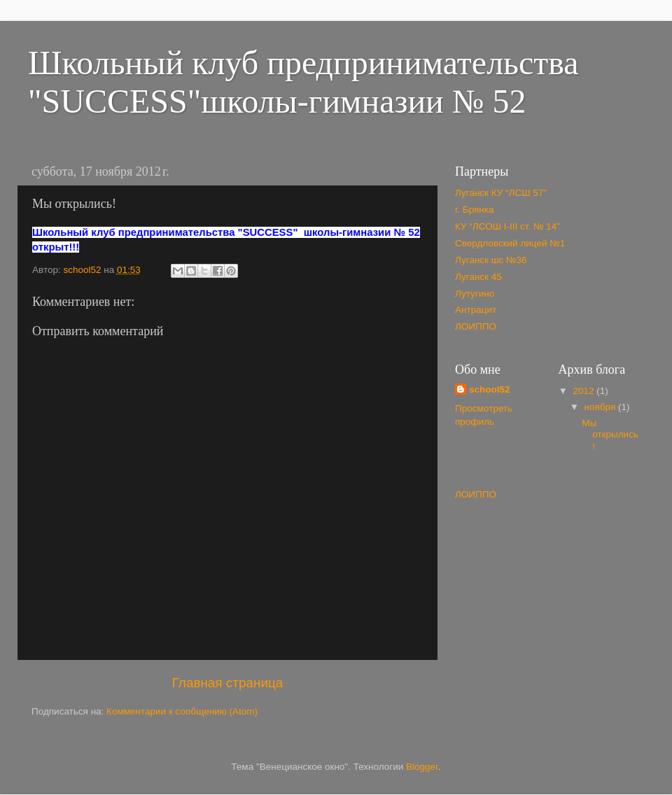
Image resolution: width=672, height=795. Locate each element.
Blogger (422, 767)
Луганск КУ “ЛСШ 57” (501, 193)
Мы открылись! (610, 434)
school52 (490, 389)
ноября (601, 407)
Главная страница (228, 683)
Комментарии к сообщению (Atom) (182, 711)
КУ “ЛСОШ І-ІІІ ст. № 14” (507, 226)
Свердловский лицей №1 (510, 243)
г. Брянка (474, 210)
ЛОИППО (476, 326)
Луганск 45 (478, 277)
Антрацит (476, 310)
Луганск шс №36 (491, 260)
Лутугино (475, 294)
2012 (584, 391)
